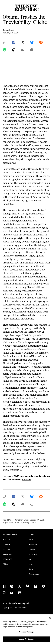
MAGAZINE (7, 554)
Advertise (33, 554)
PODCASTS (7, 559)
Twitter (26, 479)
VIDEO (5, 564)
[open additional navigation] (4, 6)
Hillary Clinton (30, 522)
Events (32, 535)
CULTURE (6, 549)
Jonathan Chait (22, 520)
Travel (31, 540)
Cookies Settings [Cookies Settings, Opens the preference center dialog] (26, 632)
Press (31, 564)
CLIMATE (6, 544)
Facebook (45, 476)
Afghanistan (8, 522)
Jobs (31, 569)
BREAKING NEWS (10, 535)
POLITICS (7, 540)
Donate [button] (32, 549)
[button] (6, 42)
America (18, 522)
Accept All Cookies (26, 639)
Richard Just (8, 30)
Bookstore (33, 545)
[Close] (50, 618)
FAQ (31, 559)
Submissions (34, 574)
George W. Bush (37, 520)
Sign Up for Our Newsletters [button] (14, 608)
